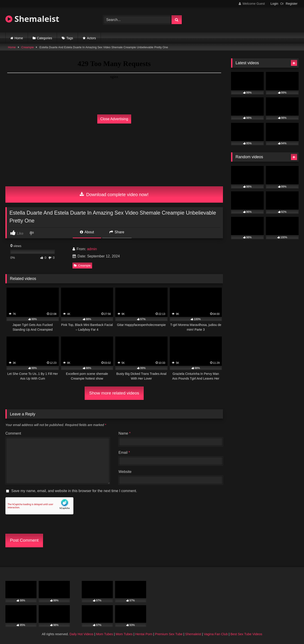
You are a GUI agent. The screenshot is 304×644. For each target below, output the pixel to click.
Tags (70, 38)
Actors (91, 38)
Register (292, 4)
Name (124, 433)
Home (19, 38)
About (87, 232)
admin (92, 249)
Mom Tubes (105, 634)
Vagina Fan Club (216, 634)
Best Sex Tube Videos (246, 634)
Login (274, 4)
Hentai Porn (144, 634)
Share (117, 232)
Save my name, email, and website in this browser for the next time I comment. (74, 491)
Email (124, 453)
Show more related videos (114, 393)
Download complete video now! (114, 195)
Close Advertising (114, 119)
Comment (13, 433)
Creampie (28, 47)
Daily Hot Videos (82, 634)
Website (125, 472)
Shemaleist (32, 19)
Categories (45, 38)
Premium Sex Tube (169, 634)
